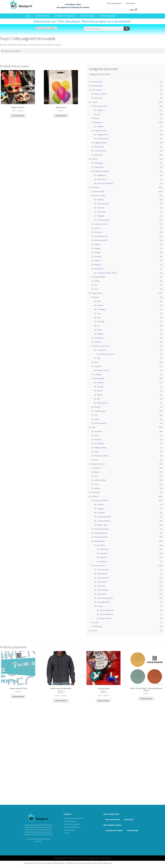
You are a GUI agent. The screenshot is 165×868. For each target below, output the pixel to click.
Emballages (99, 163)
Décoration (98, 232)
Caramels (100, 383)
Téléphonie (98, 98)
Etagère (97, 244)
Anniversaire (104, 549)
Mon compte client (114, 3)
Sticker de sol (102, 179)
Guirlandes (101, 513)
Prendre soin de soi (98, 464)
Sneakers (100, 126)
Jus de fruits (101, 350)
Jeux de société (100, 566)
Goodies (97, 248)
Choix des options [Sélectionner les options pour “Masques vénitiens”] (18, 116)
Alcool (97, 297)
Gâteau (100, 395)
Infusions (98, 407)
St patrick (103, 557)
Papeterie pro (99, 167)
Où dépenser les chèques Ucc (65, 16)
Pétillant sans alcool (107, 354)
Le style (94, 102)
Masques (100, 110)
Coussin (97, 228)
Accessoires (98, 431)
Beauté (97, 472)
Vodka (99, 330)
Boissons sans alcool (102, 346)
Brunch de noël (97, 86)
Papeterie (98, 265)
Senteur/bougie (100, 277)
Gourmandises (99, 378)
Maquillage (98, 626)
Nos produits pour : (42, 16)
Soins (96, 460)
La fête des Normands (107, 16)
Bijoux (96, 118)
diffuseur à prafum (101, 240)
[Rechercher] (127, 29)
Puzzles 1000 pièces (107, 610)
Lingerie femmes (100, 130)
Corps (96, 484)
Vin (98, 326)
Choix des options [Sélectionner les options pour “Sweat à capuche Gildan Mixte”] (61, 701)
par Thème (101, 545)
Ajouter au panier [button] (61, 116)
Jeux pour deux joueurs (105, 598)
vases (96, 289)
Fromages (98, 374)
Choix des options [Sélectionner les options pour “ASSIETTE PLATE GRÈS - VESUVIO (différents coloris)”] (146, 699)
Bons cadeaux (99, 443)
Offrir (93, 427)
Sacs (99, 114)
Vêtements (98, 155)
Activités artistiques (101, 529)
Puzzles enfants (105, 618)
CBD (96, 476)
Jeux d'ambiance (103, 578)
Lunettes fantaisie (104, 521)
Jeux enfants (102, 594)
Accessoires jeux (103, 570)
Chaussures (98, 122)
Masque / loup (102, 525)
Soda (99, 358)
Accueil (27, 16)
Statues (97, 281)
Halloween (104, 553)
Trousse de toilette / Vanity (107, 273)
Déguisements (99, 541)
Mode (96, 452)
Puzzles (100, 606)
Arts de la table (100, 195)
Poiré (99, 318)
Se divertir (95, 496)
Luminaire (98, 257)
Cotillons (100, 504)
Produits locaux (100, 411)
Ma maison (95, 187)
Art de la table (99, 191)
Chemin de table (103, 204)
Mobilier (97, 261)
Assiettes (100, 200)
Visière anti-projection (105, 183)
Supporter (103, 561)
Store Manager (133, 830)
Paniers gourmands (101, 456)
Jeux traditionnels (104, 602)
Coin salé (98, 366)
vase (96, 285)
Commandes (130, 3)
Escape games (102, 574)
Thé (96, 415)
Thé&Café (101, 216)
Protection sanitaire (102, 171)
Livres (96, 622)
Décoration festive (101, 537)
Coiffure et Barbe (100, 480)
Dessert (100, 391)
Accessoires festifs (101, 500)
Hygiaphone (101, 175)
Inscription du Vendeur (114, 830)
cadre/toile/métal (101, 224)
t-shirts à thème (100, 151)
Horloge (97, 252)
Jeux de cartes (102, 582)
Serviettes (101, 208)
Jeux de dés (101, 586)
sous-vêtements (103, 139)
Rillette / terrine (103, 370)
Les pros (95, 159)
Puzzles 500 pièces (106, 614)
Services (94, 631)
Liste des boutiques (87, 16)
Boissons (98, 342)
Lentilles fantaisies (104, 517)
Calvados (100, 305)
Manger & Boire (97, 293)
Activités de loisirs (101, 533)
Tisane (97, 419)
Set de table (101, 212)
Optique (97, 488)
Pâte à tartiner (102, 403)
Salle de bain (99, 269)
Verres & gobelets (103, 220)
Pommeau (101, 322)
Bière (99, 301)
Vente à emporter (101, 423)
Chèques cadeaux (100, 448)
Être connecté (97, 90)
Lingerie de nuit (103, 135)
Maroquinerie (99, 147)
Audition (97, 468)
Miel (99, 399)
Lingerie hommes (101, 143)
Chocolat (100, 387)
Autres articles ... (97, 82)
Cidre (99, 313)
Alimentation (99, 338)
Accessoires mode (101, 106)
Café (96, 362)
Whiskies (100, 334)
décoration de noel (101, 236)
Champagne (101, 309)
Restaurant (96, 492)
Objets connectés (101, 94)
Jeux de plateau (103, 590)
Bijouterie (98, 439)
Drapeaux (100, 509)
